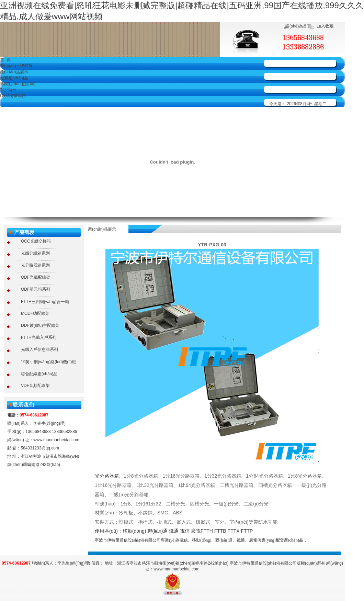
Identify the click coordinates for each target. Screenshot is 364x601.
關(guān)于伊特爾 (16, 66)
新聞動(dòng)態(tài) (18, 84)
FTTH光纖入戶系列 (39, 337)
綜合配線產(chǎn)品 (39, 374)
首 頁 (5, 60)
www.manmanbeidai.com (56, 440)
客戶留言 (8, 90)
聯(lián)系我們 (13, 96)
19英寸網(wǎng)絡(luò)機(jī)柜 (48, 362)
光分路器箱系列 (35, 265)
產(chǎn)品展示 (14, 72)
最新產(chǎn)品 (14, 78)
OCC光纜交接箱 (36, 241)
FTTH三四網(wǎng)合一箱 (45, 302)
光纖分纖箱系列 (35, 253)
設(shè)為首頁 (298, 26)
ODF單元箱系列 (36, 289)
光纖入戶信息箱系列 (39, 349)
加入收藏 (325, 26)
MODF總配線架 (35, 313)
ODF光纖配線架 (36, 277)
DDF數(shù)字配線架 (40, 325)
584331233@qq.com (40, 448)
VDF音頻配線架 (35, 386)
